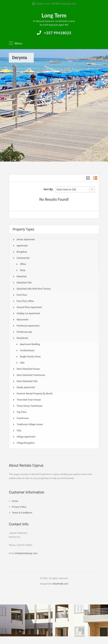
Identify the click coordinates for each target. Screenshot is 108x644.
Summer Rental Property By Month (35, 394)
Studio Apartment (26, 387)
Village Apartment (26, 437)
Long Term (54, 15)
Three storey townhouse (30, 406)
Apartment (22, 246)
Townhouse (23, 418)
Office (23, 264)
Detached (22, 276)
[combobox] (75, 189)
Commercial (23, 258)
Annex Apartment (26, 239)
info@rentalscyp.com (64, 4)
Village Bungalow (26, 443)
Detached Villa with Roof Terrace (34, 289)
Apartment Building (30, 344)
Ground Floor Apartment (29, 307)
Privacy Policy (19, 507)
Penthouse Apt (24, 332)
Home (15, 501)
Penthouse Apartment (28, 326)
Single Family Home (30, 357)
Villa (22, 363)
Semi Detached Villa (27, 381)
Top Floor (22, 412)
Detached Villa (24, 283)
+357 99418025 (58, 33)
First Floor (22, 295)
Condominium (27, 350)
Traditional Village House (30, 424)
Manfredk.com (61, 584)
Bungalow (22, 252)
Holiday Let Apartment (28, 313)
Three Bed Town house (29, 400)
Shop (23, 270)
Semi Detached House (28, 369)
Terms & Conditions (22, 513)
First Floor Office (25, 301)
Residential (22, 338)
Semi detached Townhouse (31, 375)
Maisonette (22, 320)
